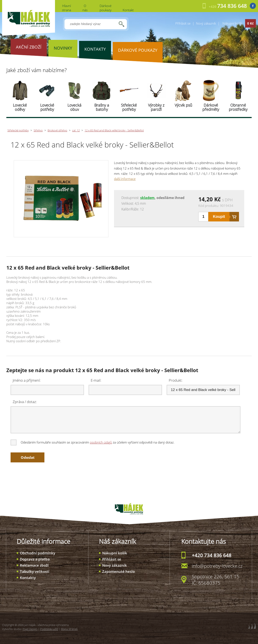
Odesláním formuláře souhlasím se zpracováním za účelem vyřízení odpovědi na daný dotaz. (93, 442)
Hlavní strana (67, 8)
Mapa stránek (69, 629)
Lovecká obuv (74, 107)
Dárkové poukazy (106, 8)
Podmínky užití (49, 629)
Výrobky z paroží (156, 107)
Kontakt (128, 10)
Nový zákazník (206, 23)
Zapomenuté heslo (118, 571)
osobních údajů (101, 442)
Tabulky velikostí (35, 571)
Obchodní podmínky (38, 553)
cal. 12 (76, 130)
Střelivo (38, 130)
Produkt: (176, 380)
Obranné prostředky (238, 107)
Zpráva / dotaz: (25, 402)
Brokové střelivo (57, 130)
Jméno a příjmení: (27, 380)
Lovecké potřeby (47, 107)
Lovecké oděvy (20, 107)
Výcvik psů (183, 105)
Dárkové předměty (211, 107)
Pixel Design (30, 629)
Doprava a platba (35, 559)
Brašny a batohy (102, 107)
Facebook (253, 6)
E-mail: (96, 380)
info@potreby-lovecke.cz (217, 566)
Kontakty (28, 578)
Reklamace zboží (34, 565)
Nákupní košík (115, 553)
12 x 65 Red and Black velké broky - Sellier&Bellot (114, 130)
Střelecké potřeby (129, 107)
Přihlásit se (183, 23)
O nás (85, 8)
